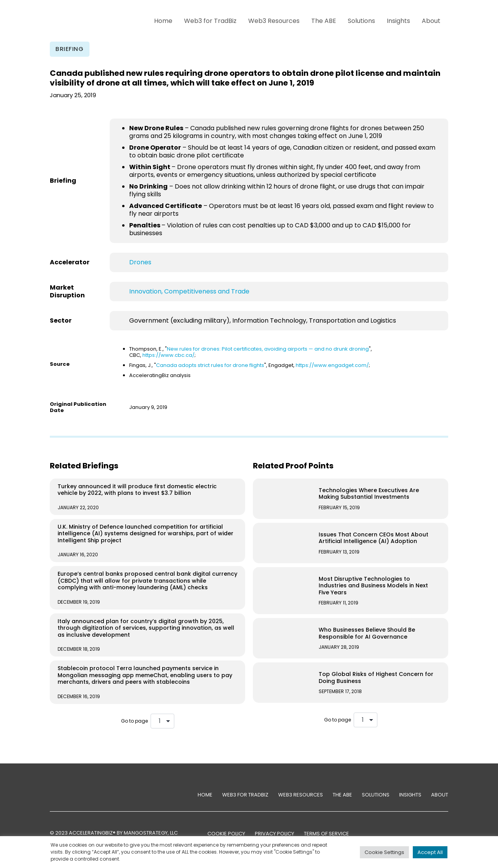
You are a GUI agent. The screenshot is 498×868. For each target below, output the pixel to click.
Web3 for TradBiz (210, 21)
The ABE (324, 21)
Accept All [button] (430, 852)
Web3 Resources (274, 21)
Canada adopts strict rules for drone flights (210, 365)
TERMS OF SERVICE (326, 834)
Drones (140, 262)
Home (163, 21)
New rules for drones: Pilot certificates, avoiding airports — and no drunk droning (268, 349)
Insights (398, 21)
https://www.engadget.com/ (332, 365)
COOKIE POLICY (226, 834)
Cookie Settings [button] (384, 852)
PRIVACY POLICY (274, 834)
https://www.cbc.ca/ (168, 355)
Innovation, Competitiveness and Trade (189, 291)
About (431, 21)
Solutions (361, 21)
